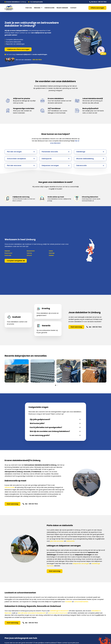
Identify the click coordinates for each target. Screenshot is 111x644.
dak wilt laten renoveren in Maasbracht (32, 614)
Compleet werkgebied (16, 261)
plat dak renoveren (57, 542)
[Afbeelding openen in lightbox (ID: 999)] (17, 371)
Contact (73, 8)
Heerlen (7, 251)
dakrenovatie (10, 488)
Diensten (37, 8)
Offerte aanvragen (97, 8)
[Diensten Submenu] (42, 8)
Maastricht (31, 251)
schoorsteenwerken (81, 603)
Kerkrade (8, 255)
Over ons (29, 8)
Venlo (51, 251)
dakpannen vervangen (81, 565)
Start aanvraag (76, 327)
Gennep (52, 253)
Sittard (29, 255)
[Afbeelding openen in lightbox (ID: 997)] (43, 371)
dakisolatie (70, 542)
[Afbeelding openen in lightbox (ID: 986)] (94, 371)
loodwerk (69, 603)
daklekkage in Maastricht (59, 612)
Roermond (8, 253)
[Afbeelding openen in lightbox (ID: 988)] (68, 371)
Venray (29, 253)
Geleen (51, 255)
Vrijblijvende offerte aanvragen (18, 49)
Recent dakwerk (62, 8)
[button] (55, 385)
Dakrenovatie (49, 8)
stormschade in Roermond (58, 614)
